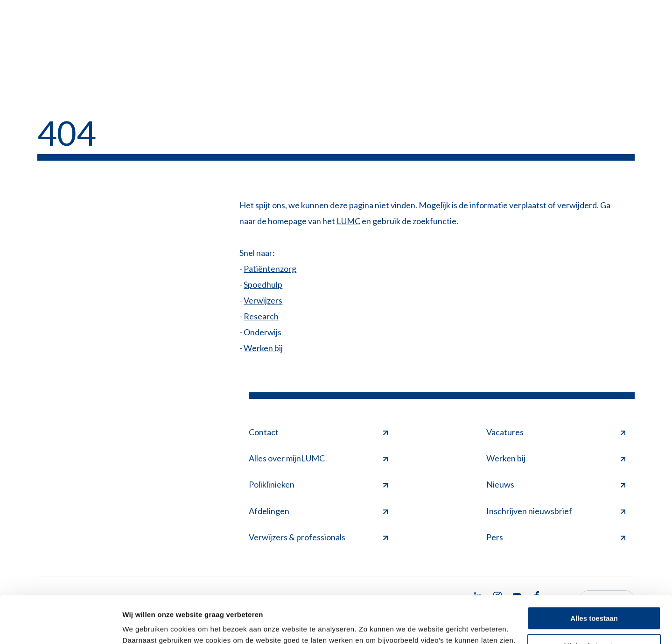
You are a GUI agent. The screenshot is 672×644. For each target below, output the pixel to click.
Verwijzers (263, 300)
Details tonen (144, 626)
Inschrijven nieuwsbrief (556, 511)
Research (261, 316)
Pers (556, 537)
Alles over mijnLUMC (318, 458)
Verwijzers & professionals (318, 537)
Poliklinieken (318, 484)
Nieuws (556, 484)
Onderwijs (262, 332)
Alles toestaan (594, 578)
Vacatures (556, 432)
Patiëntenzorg (270, 269)
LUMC (348, 221)
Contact (318, 432)
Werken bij (263, 348)
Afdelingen (318, 511)
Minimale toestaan (594, 605)
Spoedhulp (263, 284)
